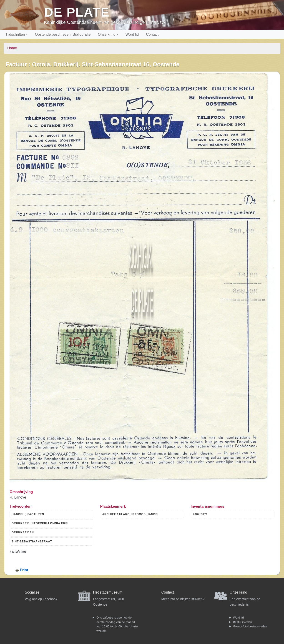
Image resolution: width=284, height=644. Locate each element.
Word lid (132, 34)
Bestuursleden (243, 622)
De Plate (77, 12)
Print (24, 570)
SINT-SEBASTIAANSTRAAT (32, 542)
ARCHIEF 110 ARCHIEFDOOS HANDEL (131, 514)
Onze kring (107, 34)
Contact (152, 34)
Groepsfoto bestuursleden (250, 626)
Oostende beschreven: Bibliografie (63, 34)
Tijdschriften (15, 34)
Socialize (32, 592)
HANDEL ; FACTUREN (28, 514)
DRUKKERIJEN (23, 532)
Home (12, 48)
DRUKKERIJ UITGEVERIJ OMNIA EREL (40, 523)
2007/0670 (200, 514)
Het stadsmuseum (108, 592)
